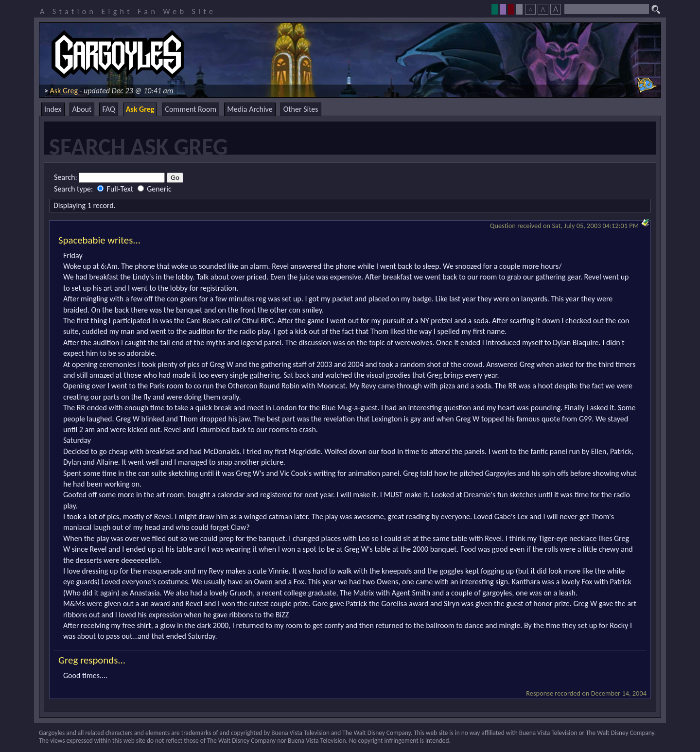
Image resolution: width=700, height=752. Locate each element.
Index (53, 109)
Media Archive (250, 109)
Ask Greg (64, 91)
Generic (155, 189)
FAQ (108, 109)
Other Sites (301, 109)
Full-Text (116, 189)
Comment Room (191, 109)
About (82, 109)
